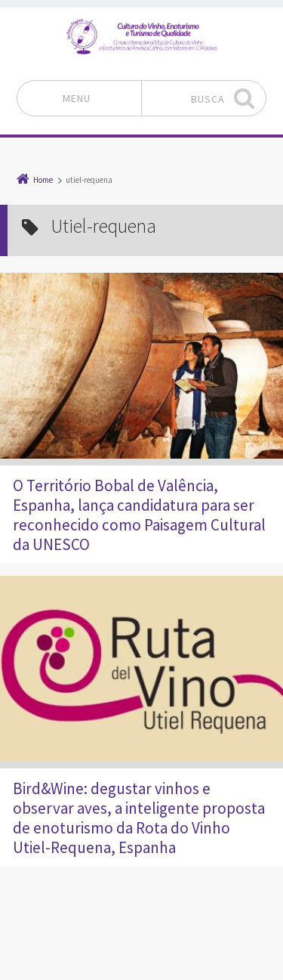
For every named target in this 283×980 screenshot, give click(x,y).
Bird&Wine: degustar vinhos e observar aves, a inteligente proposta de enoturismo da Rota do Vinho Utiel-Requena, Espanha (139, 818)
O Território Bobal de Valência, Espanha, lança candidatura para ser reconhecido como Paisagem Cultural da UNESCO (139, 515)
